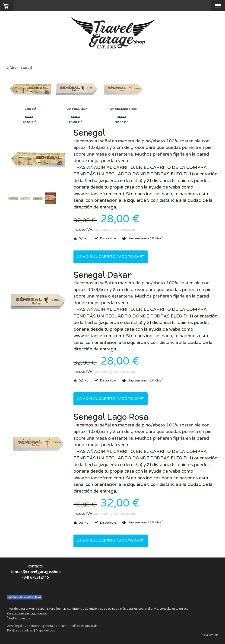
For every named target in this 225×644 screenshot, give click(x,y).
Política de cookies (20, 630)
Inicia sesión (209, 635)
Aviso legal (14, 626)
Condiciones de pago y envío (27, 613)
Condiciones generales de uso (46, 626)
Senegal (30, 109)
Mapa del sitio (46, 630)
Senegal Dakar (81, 109)
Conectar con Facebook (25, 597)
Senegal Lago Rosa (132, 109)
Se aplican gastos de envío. (115, 230)
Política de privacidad (85, 626)
